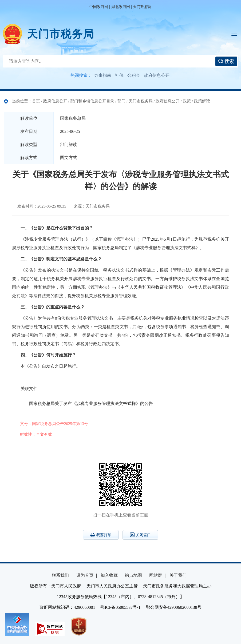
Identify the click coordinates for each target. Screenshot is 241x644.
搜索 (226, 61)
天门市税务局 (61, 34)
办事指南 (103, 75)
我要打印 (101, 535)
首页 (36, 101)
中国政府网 (99, 7)
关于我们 (178, 575)
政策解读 (202, 101)
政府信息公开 (157, 75)
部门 (121, 101)
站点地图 (133, 575)
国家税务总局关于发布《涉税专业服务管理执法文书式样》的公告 (91, 404)
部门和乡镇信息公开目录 (92, 101)
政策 (187, 101)
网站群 (156, 575)
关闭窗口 (140, 535)
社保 (119, 75)
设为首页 (85, 575)
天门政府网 (142, 7)
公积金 (134, 75)
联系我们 (60, 575)
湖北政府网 (121, 7)
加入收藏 (109, 575)
